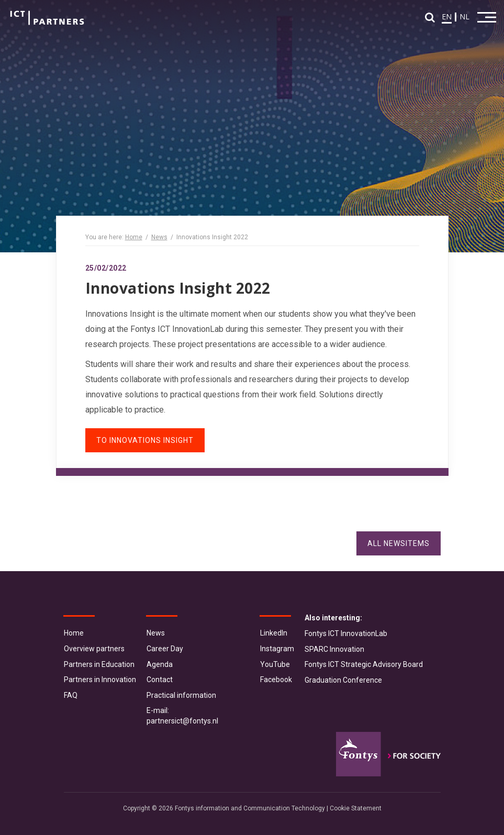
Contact (160, 680)
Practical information (181, 695)
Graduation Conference (343, 680)
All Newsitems (399, 543)
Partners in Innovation (100, 680)
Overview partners (94, 649)
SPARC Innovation (334, 649)
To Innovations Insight (145, 440)
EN (447, 16)
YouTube (275, 664)
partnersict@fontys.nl (182, 721)
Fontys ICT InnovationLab (346, 633)
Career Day (165, 649)
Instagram (277, 649)
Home (134, 237)
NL (464, 16)
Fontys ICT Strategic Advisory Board (364, 664)
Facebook (276, 680)
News (159, 237)
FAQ (71, 695)
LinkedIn (274, 633)
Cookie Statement (356, 808)
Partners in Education (99, 664)
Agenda (160, 664)
